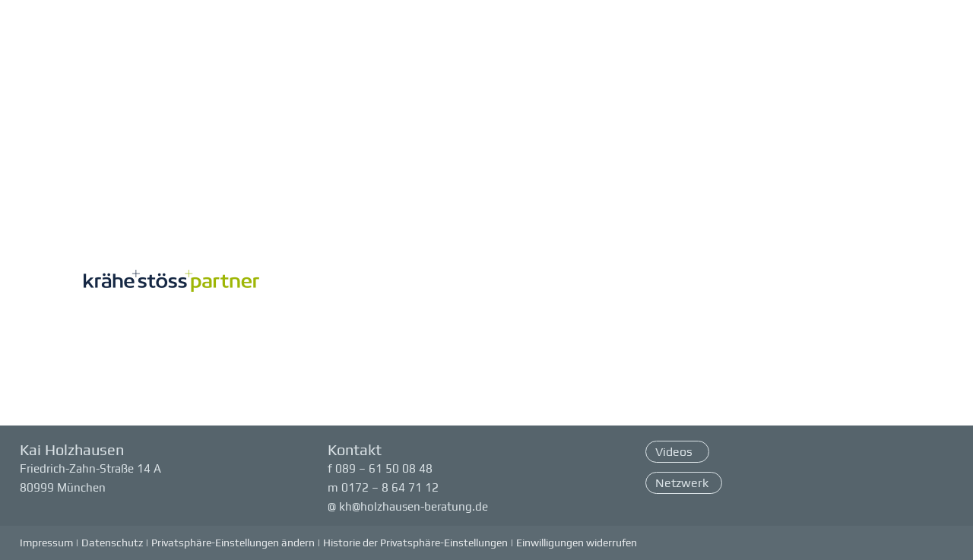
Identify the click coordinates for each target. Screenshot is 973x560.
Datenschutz (112, 543)
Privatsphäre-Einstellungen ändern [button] (233, 543)
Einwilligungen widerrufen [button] (577, 543)
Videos (675, 452)
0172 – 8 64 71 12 (390, 487)
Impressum (46, 543)
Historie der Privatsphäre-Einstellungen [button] (415, 543)
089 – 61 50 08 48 (384, 468)
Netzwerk (682, 483)
